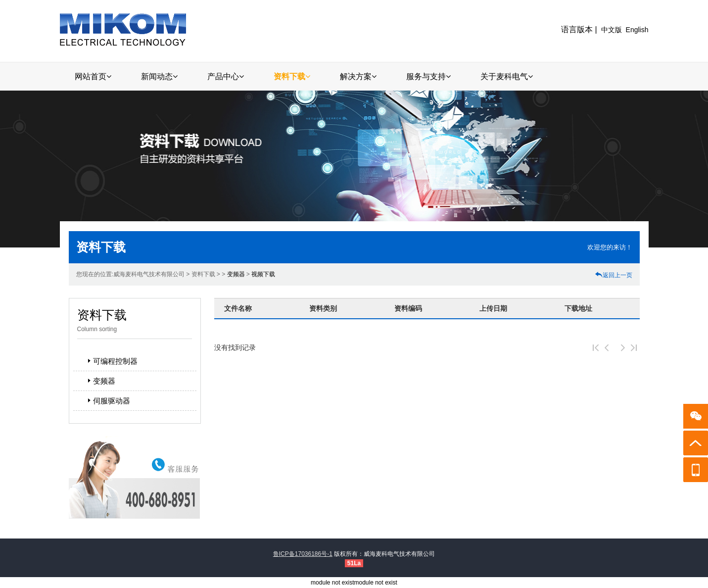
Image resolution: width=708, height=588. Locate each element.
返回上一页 (614, 275)
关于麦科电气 (507, 76)
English (637, 30)
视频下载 (263, 274)
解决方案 (358, 76)
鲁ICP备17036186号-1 (303, 554)
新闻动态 (159, 76)
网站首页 (93, 76)
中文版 (612, 30)
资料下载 (292, 76)
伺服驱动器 (108, 401)
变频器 (236, 274)
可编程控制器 (111, 361)
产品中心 (226, 76)
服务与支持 (428, 76)
